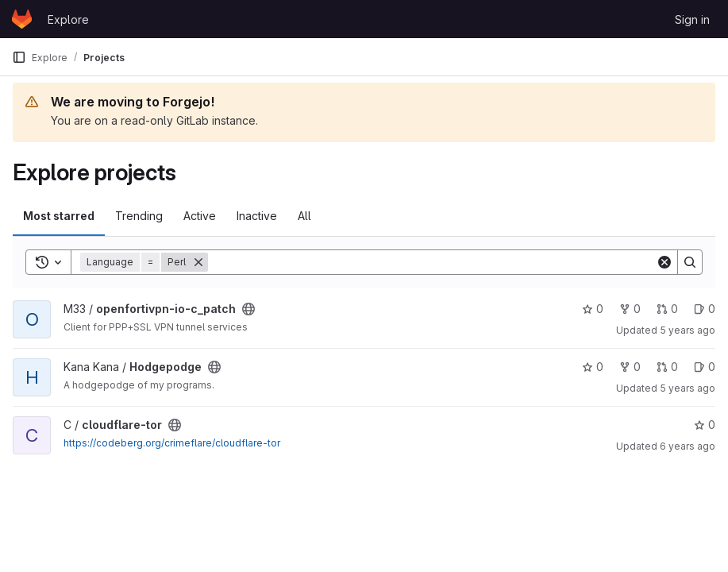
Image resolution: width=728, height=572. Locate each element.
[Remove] (198, 262)
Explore (68, 19)
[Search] (432, 262)
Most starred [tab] (59, 216)
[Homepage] (22, 19)
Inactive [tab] (257, 216)
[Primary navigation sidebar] (19, 57)
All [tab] (304, 216)
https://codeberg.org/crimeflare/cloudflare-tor (172, 443)
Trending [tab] (139, 216)
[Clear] (664, 262)
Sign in (692, 19)
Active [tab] (200, 216)
